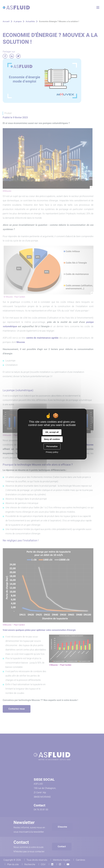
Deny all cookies (52, 439)
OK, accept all (52, 432)
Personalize (52, 446)
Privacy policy (52, 452)
